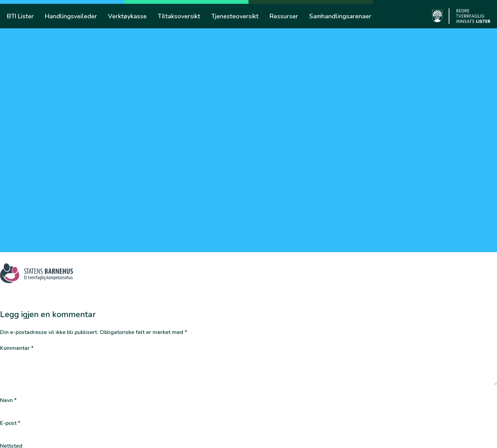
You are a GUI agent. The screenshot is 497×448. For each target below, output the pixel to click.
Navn (8, 401)
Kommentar (17, 348)
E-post (10, 423)
